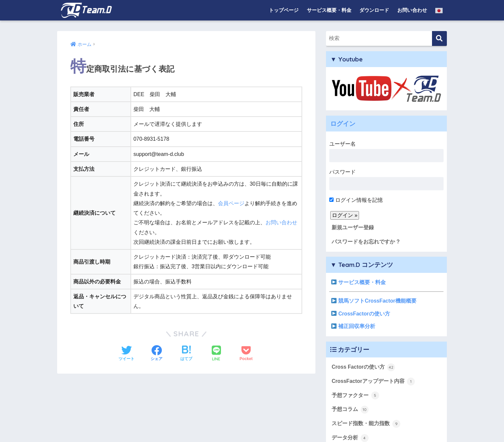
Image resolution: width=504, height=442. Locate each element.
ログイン (343, 124)
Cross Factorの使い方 (363, 367)
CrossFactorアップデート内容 (373, 382)
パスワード (386, 180)
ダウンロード (374, 10)
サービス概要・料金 (329, 10)
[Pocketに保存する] (246, 354)
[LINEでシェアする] (216, 354)
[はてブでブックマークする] (186, 354)
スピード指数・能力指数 (366, 424)
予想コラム (350, 410)
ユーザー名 (386, 152)
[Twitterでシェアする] (126, 354)
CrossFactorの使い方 (360, 314)
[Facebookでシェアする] (157, 354)
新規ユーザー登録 (353, 227)
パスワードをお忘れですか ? (366, 242)
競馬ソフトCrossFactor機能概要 (374, 301)
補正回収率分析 (353, 326)
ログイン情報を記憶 (356, 200)
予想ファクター (355, 395)
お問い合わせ (412, 10)
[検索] (439, 38)
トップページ (284, 10)
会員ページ (231, 203)
